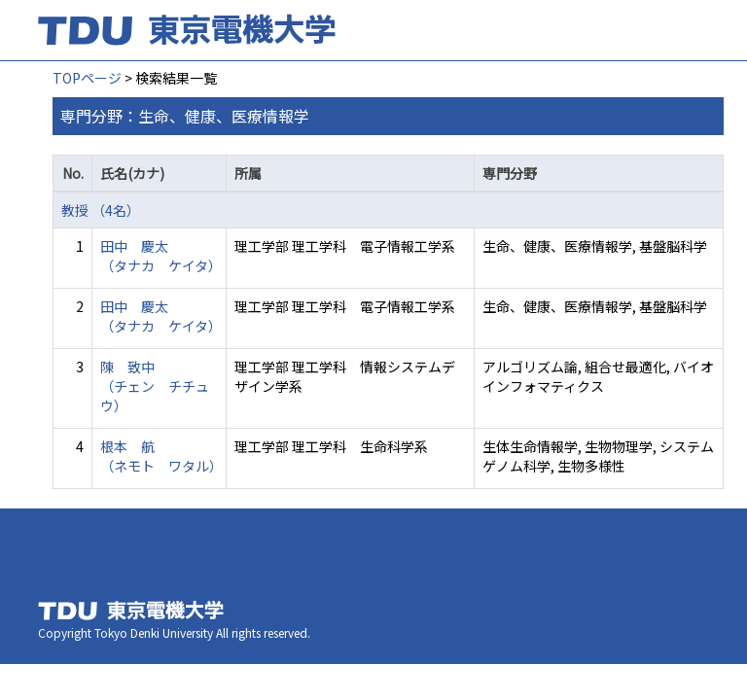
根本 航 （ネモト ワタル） (161, 456)
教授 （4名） (101, 210)
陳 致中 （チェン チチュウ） (155, 386)
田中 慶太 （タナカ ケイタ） (161, 256)
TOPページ (87, 78)
